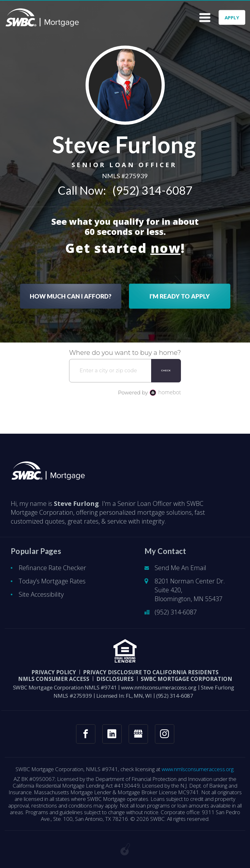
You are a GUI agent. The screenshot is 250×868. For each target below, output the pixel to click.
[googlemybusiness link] (138, 734)
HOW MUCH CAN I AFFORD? (71, 296)
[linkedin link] (112, 734)
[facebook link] (86, 734)
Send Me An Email (180, 568)
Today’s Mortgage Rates (52, 581)
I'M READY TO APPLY (180, 296)
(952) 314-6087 (152, 190)
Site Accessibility (41, 594)
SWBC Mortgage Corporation (186, 679)
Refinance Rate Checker (52, 568)
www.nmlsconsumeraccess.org (159, 687)
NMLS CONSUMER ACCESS (54, 679)
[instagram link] (165, 734)
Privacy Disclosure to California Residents (151, 672)
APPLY (232, 17)
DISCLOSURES (115, 679)
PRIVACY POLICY (54, 672)
